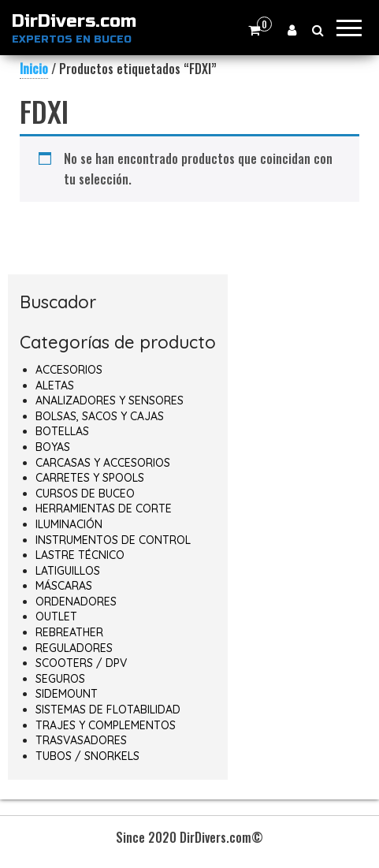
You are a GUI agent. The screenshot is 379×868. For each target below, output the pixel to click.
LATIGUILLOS (68, 571)
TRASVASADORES (81, 740)
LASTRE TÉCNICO (80, 555)
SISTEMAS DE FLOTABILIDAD (108, 710)
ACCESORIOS (69, 370)
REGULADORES (74, 648)
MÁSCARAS (64, 586)
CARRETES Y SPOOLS (90, 478)
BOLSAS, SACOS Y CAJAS (100, 416)
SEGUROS (60, 679)
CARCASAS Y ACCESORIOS (103, 463)
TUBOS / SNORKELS (87, 756)
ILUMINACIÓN (69, 524)
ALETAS (55, 386)
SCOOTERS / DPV (81, 663)
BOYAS (53, 447)
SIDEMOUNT (67, 694)
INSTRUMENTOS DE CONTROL (113, 540)
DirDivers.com (74, 21)
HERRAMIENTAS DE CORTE (104, 509)
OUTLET (56, 617)
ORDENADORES (76, 602)
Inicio (34, 69)
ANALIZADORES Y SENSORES (110, 400)
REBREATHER (69, 632)
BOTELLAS (62, 431)
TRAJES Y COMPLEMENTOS (106, 725)
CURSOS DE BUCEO (85, 494)
